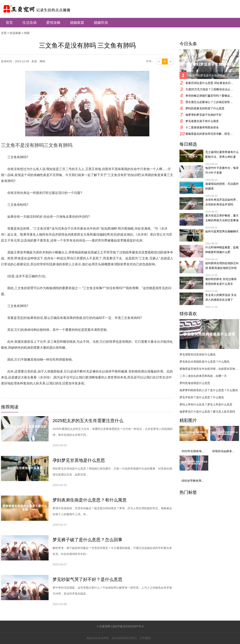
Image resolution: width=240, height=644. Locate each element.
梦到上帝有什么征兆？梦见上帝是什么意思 (206, 404)
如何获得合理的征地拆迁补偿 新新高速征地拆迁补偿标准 (222, 266)
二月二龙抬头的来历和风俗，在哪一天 (203, 376)
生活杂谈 (30, 23)
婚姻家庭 (77, 23)
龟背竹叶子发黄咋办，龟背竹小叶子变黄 (222, 170)
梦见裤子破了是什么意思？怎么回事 (87, 540)
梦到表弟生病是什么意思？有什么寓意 (90, 500)
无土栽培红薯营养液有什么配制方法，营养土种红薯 (222, 154)
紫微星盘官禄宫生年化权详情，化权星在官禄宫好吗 (209, 369)
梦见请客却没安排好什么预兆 (198, 354)
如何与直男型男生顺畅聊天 (222, 231)
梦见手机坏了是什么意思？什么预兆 (202, 397)
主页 (4, 33)
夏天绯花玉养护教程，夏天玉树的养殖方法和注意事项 (222, 218)
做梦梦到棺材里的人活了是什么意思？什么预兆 (209, 390)
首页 (9, 23)
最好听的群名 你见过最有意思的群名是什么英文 (221, 281)
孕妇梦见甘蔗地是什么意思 (79, 460)
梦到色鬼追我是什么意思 (195, 383)
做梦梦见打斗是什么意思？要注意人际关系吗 (207, 412)
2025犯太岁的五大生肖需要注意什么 (88, 421)
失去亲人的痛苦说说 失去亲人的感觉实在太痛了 (221, 297)
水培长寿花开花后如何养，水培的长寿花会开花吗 (222, 202)
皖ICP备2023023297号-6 (128, 626)
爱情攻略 (53, 23)
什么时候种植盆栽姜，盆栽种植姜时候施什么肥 (222, 250)
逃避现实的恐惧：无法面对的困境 (222, 186)
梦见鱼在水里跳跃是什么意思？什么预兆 (204, 362)
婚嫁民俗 (101, 23)
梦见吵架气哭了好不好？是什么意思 (87, 579)
